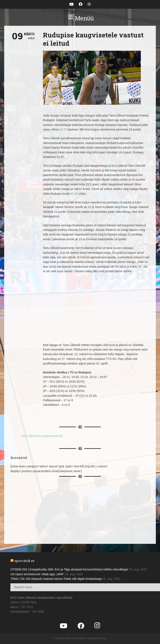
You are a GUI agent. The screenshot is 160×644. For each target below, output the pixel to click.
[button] (80, 18)
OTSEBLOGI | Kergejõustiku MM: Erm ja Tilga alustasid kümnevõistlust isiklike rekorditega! (69, 569)
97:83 (74, 194)
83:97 (63, 129)
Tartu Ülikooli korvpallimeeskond (42, 436)
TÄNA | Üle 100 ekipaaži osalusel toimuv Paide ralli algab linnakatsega (56, 579)
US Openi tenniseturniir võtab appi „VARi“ (37, 574)
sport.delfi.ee (24, 561)
